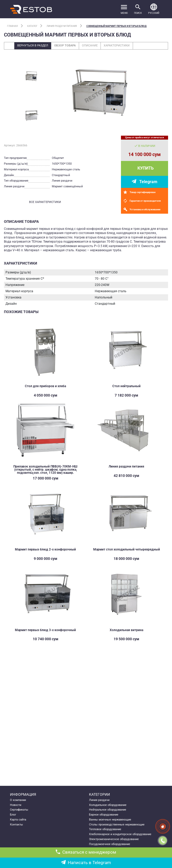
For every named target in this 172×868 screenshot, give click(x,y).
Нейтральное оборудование (108, 810)
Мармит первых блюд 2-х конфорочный (45, 549)
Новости (16, 805)
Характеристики (117, 46)
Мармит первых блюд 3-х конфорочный (45, 630)
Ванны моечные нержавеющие (110, 820)
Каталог (32, 26)
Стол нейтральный (126, 386)
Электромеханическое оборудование (114, 839)
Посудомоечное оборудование (110, 844)
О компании (18, 800)
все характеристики (45, 202)
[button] (154, 9)
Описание (90, 46)
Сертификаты (19, 810)
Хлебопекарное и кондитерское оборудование (120, 834)
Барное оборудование (104, 815)
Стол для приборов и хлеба (45, 386)
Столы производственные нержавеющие (117, 825)
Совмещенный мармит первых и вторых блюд (116, 26)
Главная (12, 26)
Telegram (148, 182)
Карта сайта (18, 820)
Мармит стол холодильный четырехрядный (127, 549)
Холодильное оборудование (108, 805)
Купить (146, 168)
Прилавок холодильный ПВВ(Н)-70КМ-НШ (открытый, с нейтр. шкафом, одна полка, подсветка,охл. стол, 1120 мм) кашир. (45, 470)
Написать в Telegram (86, 863)
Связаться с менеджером (86, 852)
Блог (13, 815)
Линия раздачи (99, 800)
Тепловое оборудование (105, 829)
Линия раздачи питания (62, 26)
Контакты (16, 825)
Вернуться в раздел (33, 46)
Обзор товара (65, 46)
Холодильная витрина (126, 630)
